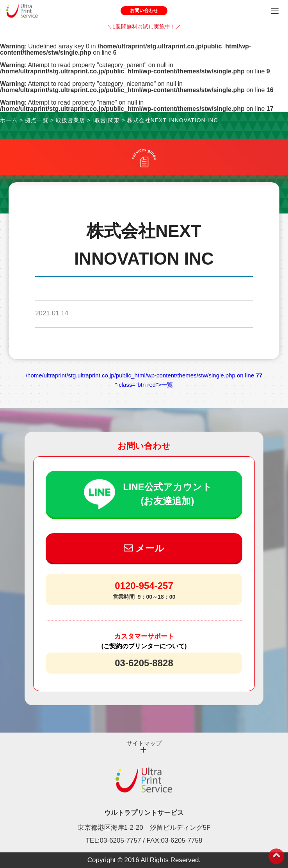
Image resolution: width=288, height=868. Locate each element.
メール (144, 548)
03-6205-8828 (144, 663)
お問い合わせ (144, 11)
